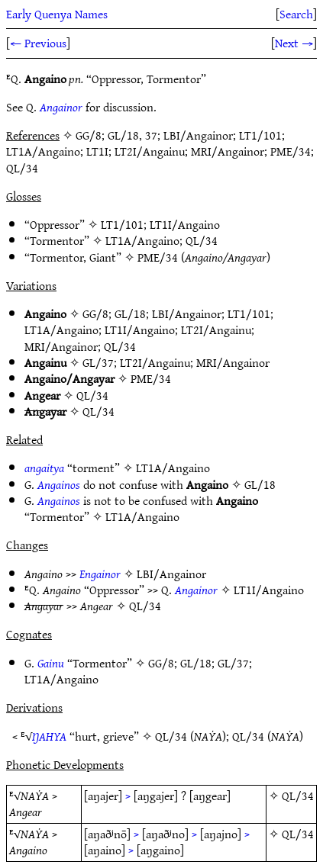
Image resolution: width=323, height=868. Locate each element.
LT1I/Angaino (185, 224)
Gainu (51, 663)
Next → (294, 43)
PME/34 (158, 257)
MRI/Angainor (61, 346)
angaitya (44, 468)
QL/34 (202, 240)
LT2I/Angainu (216, 330)
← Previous (38, 43)
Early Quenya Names (57, 14)
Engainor (100, 574)
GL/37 (98, 362)
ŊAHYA (49, 736)
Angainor (61, 107)
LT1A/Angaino (142, 240)
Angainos (59, 484)
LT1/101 (122, 224)
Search (296, 14)
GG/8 (95, 313)
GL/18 (130, 313)
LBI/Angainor (187, 313)
